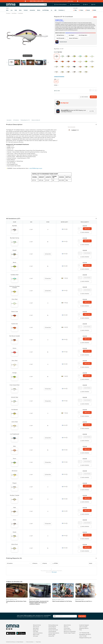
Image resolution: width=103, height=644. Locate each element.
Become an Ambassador (70, 631)
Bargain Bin (36, 630)
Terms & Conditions (30, 642)
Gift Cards (35, 636)
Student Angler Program (70, 633)
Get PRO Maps (46, 10)
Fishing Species (52, 631)
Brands (88, 10)
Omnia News (67, 628)
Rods (16, 10)
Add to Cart (93, 97)
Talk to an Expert (83, 627)
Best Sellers (36, 628)
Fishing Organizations (54, 633)
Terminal (26, 10)
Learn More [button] (92, 111)
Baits (7, 10)
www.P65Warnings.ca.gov (36, 168)
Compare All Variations (59, 77)
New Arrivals (36, 627)
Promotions (62, 10)
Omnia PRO (51, 636)
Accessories (32, 10)
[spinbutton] (80, 229)
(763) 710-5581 (83, 636)
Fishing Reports (52, 627)
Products (8, 13)
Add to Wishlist (84, 97)
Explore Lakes (52, 635)
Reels (20, 10)
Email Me (48, 254)
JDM (55, 10)
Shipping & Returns (84, 628)
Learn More (70, 1)
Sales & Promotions (38, 633)
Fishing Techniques (53, 630)
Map (75, 10)
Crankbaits (20, 13)
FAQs (81, 630)
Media (94, 10)
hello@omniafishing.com (85, 638)
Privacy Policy (38, 642)
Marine (39, 10)
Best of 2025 (36, 635)
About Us (66, 627)
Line (12, 10)
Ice (52, 10)
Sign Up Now (82, 616)
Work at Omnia (67, 630)
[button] (51, 124)
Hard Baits (14, 13)
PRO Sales (36, 631)
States (81, 10)
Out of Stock (87, 253)
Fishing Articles (52, 628)
